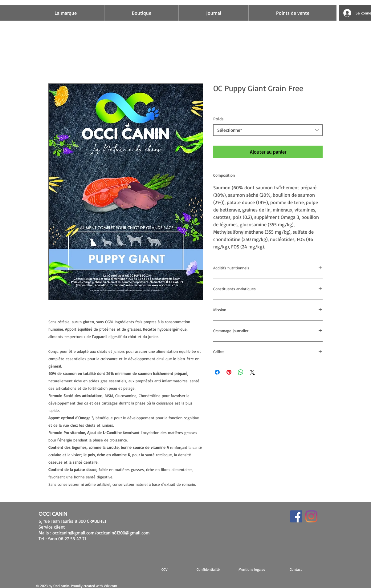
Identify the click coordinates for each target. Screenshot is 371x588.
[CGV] (164, 570)
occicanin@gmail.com (73, 533)
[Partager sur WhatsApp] (241, 372)
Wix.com (110, 586)
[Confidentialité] (208, 570)
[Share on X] (252, 372)
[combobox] (268, 130)
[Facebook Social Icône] (296, 516)
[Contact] (296, 570)
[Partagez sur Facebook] (217, 372)
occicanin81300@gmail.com (123, 533)
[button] (252, 570)
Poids (218, 119)
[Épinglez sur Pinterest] (229, 372)
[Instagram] (311, 516)
